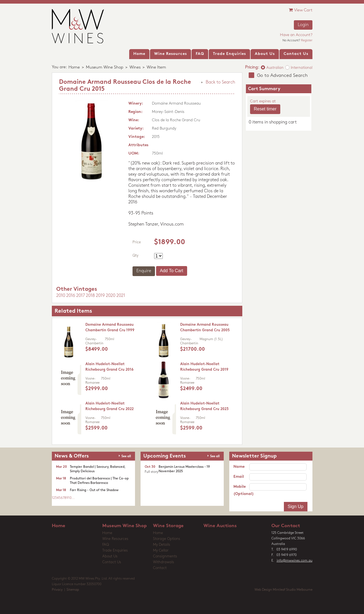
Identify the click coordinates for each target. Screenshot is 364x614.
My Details (162, 545)
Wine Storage (168, 526)
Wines (135, 68)
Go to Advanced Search (282, 76)
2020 (111, 296)
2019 (100, 296)
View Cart (301, 10)
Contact (160, 568)
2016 (71, 296)
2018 (90, 296)
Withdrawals (164, 562)
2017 (81, 296)
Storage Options (167, 539)
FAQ (106, 545)
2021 (121, 296)
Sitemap (73, 590)
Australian (275, 68)
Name (239, 467)
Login (303, 25)
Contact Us (112, 562)
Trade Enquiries (115, 551)
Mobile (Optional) (241, 490)
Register (307, 41)
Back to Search (220, 82)
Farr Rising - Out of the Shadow (94, 490)
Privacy (57, 590)
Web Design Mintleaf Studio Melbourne (283, 590)
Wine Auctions (220, 526)
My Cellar (161, 551)
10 (70, 498)
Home (74, 68)
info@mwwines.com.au (295, 561)
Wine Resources (115, 539)
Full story (152, 472)
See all (126, 456)
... (73, 498)
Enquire (144, 271)
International (302, 68)
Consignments (165, 556)
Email (239, 477)
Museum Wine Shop (105, 68)
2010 (61, 296)
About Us (110, 556)
